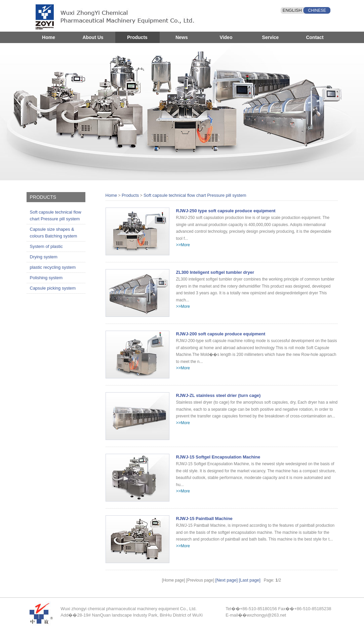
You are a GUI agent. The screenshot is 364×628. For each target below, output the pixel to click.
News (182, 37)
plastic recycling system (53, 267)
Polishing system (46, 278)
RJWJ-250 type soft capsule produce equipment (226, 211)
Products (137, 37)
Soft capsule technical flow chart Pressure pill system (56, 215)
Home (49, 37)
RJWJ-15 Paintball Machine (204, 519)
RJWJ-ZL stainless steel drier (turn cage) (218, 395)
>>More (183, 245)
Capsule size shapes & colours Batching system (54, 233)
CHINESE (317, 10)
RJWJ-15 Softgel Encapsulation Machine (218, 457)
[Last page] (249, 580)
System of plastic (46, 246)
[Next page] (227, 580)
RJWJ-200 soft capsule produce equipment (221, 334)
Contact (315, 37)
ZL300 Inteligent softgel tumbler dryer (215, 272)
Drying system (44, 257)
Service (271, 37)
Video (226, 37)
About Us (93, 37)
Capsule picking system (53, 288)
